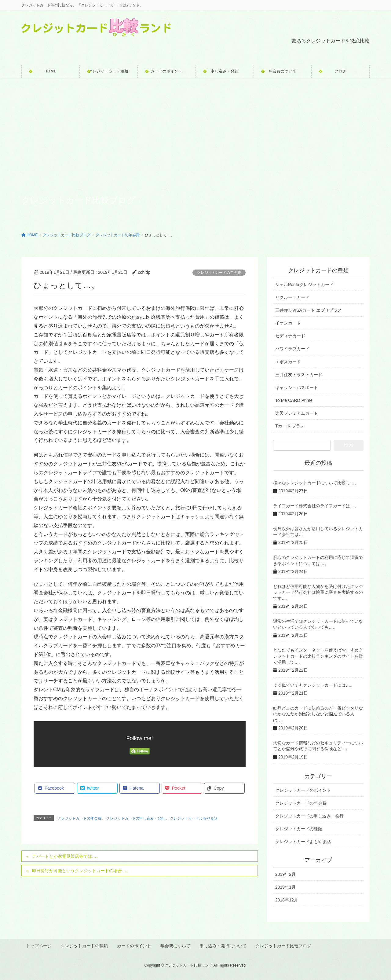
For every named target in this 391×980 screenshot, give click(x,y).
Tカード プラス (290, 426)
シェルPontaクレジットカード (304, 284)
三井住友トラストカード (299, 375)
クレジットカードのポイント (303, 790)
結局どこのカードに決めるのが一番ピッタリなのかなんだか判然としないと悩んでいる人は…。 (318, 714)
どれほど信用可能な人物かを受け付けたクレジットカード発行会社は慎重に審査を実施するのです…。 (318, 592)
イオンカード (288, 323)
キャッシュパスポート (297, 387)
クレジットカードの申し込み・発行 (136, 818)
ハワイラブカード (292, 349)
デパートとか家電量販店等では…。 (66, 856)
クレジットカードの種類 (299, 829)
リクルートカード (292, 297)
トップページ (39, 945)
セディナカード (290, 336)
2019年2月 (285, 874)
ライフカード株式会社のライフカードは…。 (316, 506)
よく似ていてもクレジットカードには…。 (314, 685)
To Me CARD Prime (294, 400)
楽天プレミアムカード (297, 413)
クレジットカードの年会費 (219, 273)
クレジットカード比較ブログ (285, 945)
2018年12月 (287, 900)
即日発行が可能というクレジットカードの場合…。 (81, 871)
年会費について (177, 945)
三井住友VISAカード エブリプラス (309, 310)
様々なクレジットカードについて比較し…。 (316, 483)
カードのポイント (135, 945)
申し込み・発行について (225, 945)
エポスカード (288, 362)
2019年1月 (285, 887)
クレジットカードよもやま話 (194, 818)
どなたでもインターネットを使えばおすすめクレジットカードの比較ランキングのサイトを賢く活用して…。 (318, 656)
